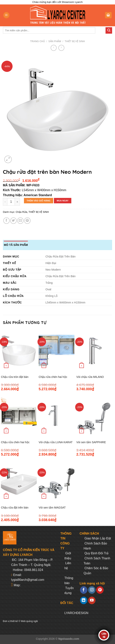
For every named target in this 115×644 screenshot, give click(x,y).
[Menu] (6, 15)
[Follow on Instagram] (92, 590)
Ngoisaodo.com (69, 639)
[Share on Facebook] (6, 221)
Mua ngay (63, 201)
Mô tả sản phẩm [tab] (16, 245)
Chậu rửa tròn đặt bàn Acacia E (15, 379)
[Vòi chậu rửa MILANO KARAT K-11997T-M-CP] (94, 351)
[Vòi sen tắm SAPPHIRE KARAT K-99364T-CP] (94, 416)
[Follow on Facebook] (84, 590)
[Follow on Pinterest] (100, 590)
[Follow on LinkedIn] (84, 600)
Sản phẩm (55, 41)
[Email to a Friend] (20, 221)
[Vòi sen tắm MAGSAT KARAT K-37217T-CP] (57, 481)
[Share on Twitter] (13, 221)
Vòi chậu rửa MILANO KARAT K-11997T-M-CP (91, 379)
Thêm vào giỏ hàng (39, 201)
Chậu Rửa (21, 212)
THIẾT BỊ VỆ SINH (75, 41)
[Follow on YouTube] (92, 600)
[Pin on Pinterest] (27, 221)
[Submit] (109, 31)
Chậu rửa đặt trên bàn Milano (15, 510)
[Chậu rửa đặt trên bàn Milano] (19, 481)
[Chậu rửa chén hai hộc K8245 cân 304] (19, 416)
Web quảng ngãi (29, 621)
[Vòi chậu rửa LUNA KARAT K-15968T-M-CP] (57, 416)
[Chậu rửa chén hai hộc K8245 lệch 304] (57, 351)
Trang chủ (37, 41)
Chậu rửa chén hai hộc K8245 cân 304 (15, 444)
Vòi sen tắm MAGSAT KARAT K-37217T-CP (52, 510)
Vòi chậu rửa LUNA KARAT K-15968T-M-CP (56, 444)
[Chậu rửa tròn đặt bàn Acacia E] (19, 351)
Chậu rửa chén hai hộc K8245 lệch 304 (53, 379)
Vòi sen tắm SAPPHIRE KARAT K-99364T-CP (91, 444)
